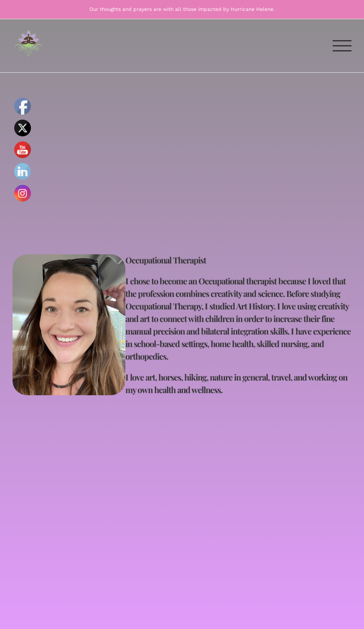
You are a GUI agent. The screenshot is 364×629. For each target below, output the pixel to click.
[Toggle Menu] (342, 46)
